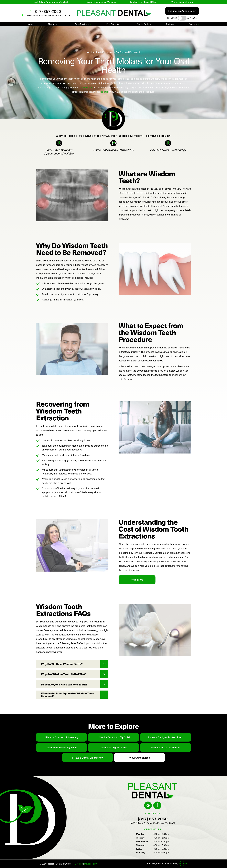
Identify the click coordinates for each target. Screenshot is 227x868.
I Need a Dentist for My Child (114, 737)
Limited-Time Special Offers (144, 2)
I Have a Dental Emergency (87, 758)
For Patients (114, 24)
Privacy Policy (91, 864)
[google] (148, 805)
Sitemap (79, 864)
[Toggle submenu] (59, 24)
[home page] (114, 13)
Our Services (83, 24)
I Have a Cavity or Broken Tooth (166, 737)
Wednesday (142, 841)
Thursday (141, 845)
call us (105, 92)
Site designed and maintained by (166, 863)
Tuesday (140, 838)
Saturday (140, 852)
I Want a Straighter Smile (113, 747)
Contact (194, 24)
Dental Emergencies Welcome (100, 2)
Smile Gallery (144, 24)
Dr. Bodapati (87, 87)
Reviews (170, 24)
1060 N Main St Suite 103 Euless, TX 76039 (45, 15)
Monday (140, 834)
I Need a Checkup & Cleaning (61, 737)
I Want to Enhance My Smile (61, 747)
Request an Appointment (182, 11)
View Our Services (140, 758)
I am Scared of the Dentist (166, 747)
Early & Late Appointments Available (51, 2)
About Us (54, 24)
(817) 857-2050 (45, 11)
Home (30, 24)
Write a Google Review (182, 2)
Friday (139, 849)
